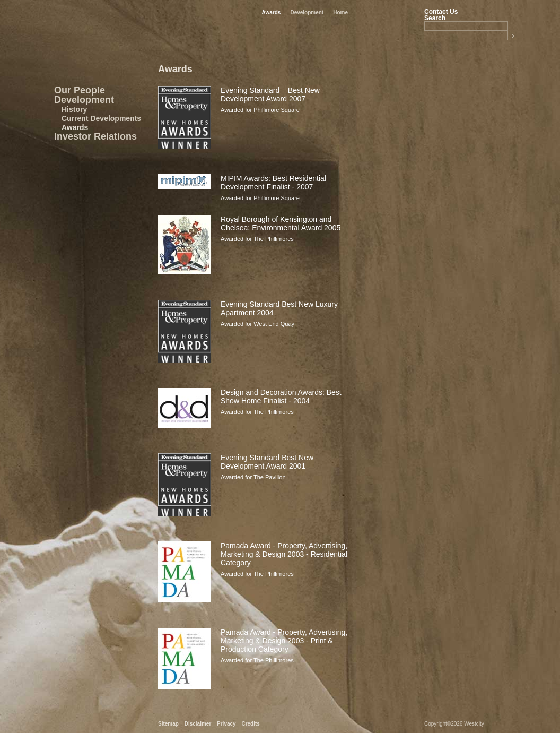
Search (435, 18)
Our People (80, 90)
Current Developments (101, 118)
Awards (75, 127)
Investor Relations (95, 136)
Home (340, 12)
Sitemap (168, 724)
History (74, 109)
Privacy (226, 724)
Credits (250, 724)
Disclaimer (198, 724)
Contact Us (441, 12)
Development (84, 100)
